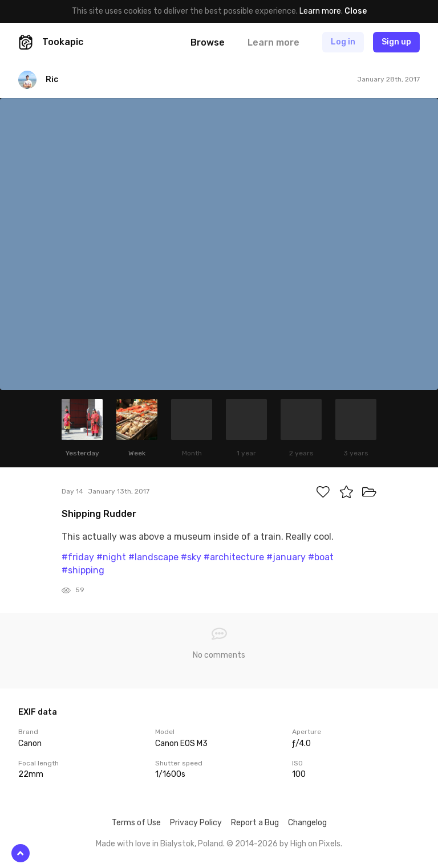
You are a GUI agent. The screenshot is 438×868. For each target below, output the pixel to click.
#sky (191, 557)
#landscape (153, 557)
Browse (208, 42)
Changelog (307, 823)
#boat (321, 557)
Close (356, 11)
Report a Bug (255, 823)
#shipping (83, 570)
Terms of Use (136, 823)
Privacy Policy (196, 823)
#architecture (234, 557)
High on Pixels (315, 844)
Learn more (320, 11)
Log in (343, 42)
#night (111, 557)
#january (286, 557)
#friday (78, 557)
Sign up (396, 42)
